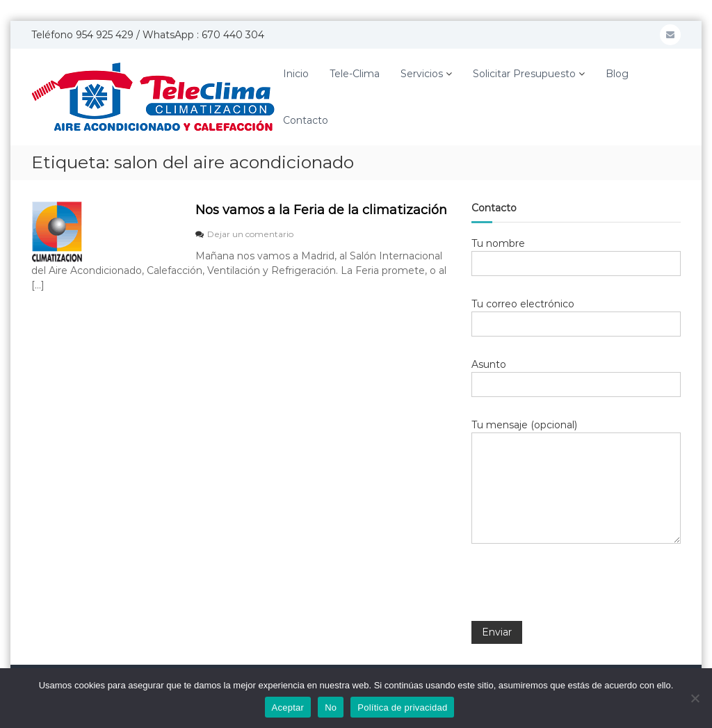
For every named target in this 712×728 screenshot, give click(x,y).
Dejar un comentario (250, 234)
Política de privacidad (402, 707)
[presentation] (577, 592)
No (331, 707)
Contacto (306, 120)
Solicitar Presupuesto (524, 74)
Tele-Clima (355, 74)
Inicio (296, 74)
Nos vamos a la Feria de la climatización (321, 210)
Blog (617, 74)
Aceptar (288, 707)
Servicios (422, 74)
